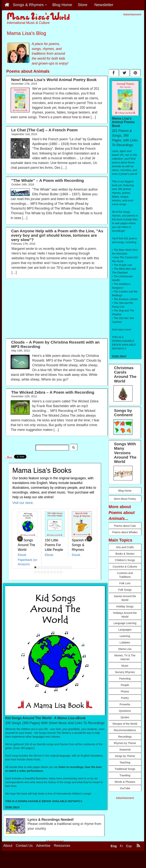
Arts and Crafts (125, 547)
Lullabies (125, 643)
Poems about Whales (125, 532)
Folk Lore (125, 583)
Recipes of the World (125, 724)
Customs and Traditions (125, 575)
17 (48, 572)
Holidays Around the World (125, 615)
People (125, 685)
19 (55, 572)
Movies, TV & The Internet (125, 657)
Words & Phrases (125, 782)
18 (52, 572)
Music (125, 666)
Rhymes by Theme (125, 743)
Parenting (125, 679)
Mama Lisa (125, 649)
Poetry (125, 698)
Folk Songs (125, 590)
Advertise (43, 846)
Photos (125, 691)
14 (39, 572)
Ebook (22, 555)
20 (58, 572)
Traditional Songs (125, 769)
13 (35, 572)
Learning (125, 636)
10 (64, 567)
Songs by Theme (125, 756)
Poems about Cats (125, 526)
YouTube (125, 788)
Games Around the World (125, 598)
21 (61, 572)
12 (71, 567)
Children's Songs (125, 560)
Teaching (125, 762)
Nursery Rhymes (125, 672)
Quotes (125, 717)
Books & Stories (125, 554)
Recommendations (125, 730)
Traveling (125, 775)
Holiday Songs (125, 606)
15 (42, 572)
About (8, 846)
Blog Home (125, 491)
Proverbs (125, 704)
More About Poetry (125, 499)
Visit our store (23, 503)
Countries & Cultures (125, 567)
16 (45, 572)
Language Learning (125, 623)
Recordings (125, 737)
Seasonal (125, 750)
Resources (62, 846)
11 (68, 567)
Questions (125, 711)
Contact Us (24, 846)
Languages (125, 630)
